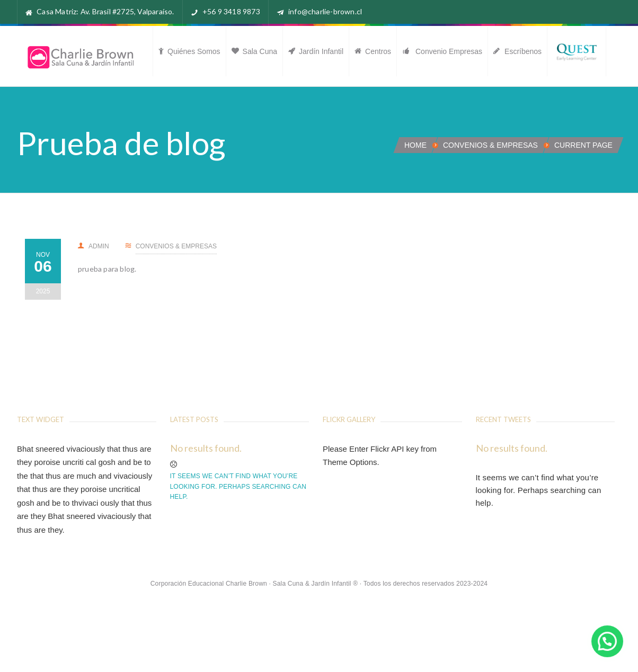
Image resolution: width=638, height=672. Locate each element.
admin (94, 246)
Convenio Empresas (442, 51)
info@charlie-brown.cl (325, 11)
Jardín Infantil (316, 51)
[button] (607, 641)
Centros (373, 51)
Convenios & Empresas (490, 145)
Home (415, 145)
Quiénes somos (189, 51)
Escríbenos (517, 51)
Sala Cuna (254, 51)
